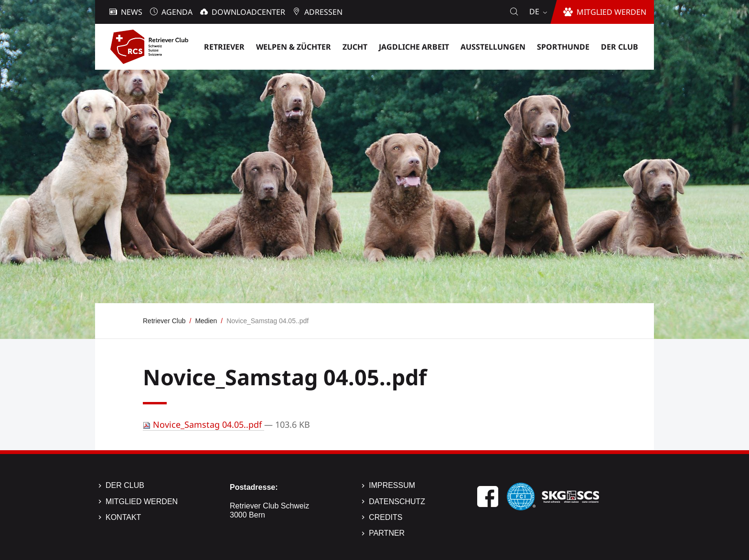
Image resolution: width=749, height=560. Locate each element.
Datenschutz (397, 502)
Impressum (392, 485)
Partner (387, 533)
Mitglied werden (142, 502)
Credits (385, 517)
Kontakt (123, 517)
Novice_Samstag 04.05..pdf (203, 424)
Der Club (125, 485)
